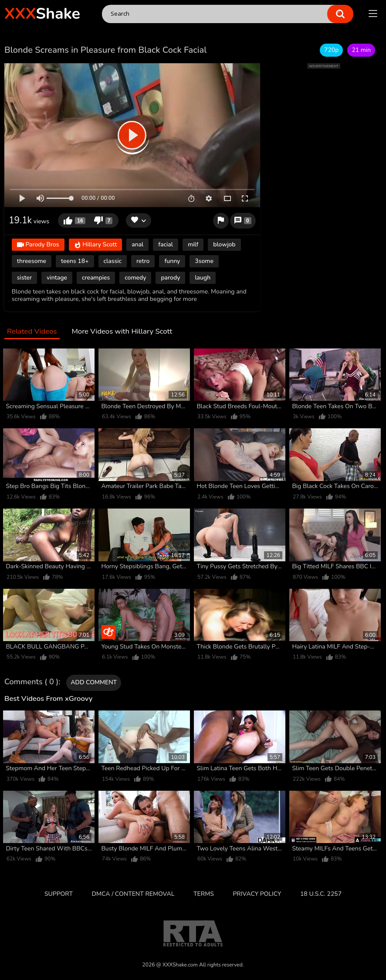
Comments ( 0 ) (31, 682)
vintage (57, 278)
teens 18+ (75, 261)
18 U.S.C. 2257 (321, 894)
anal (137, 244)
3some (204, 261)
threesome (32, 261)
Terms (204, 894)
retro (143, 261)
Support (59, 894)
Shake (42, 14)
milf (193, 244)
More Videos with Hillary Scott (122, 332)
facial (166, 244)
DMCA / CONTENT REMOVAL (133, 894)
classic (113, 261)
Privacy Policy (257, 894)
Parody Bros (38, 245)
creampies (96, 278)
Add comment (94, 682)
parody (170, 278)
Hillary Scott (96, 245)
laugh (203, 278)
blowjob (224, 244)
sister (24, 278)
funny (172, 261)
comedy (135, 278)
